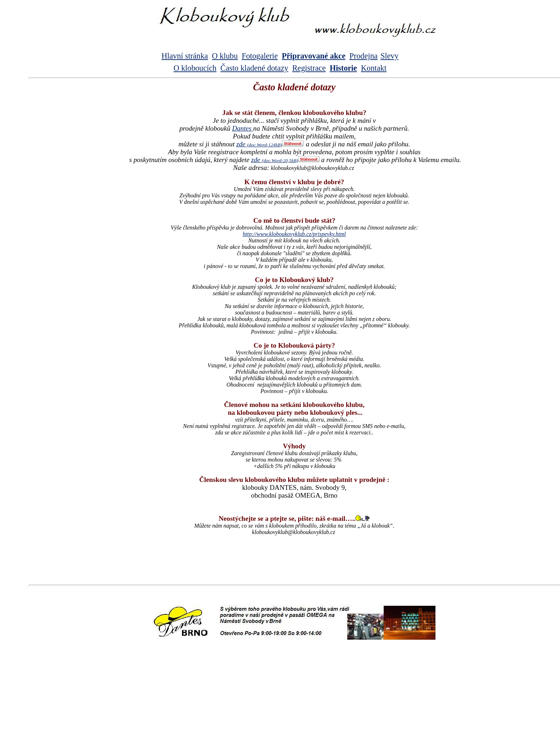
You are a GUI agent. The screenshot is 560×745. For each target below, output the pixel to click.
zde (241, 144)
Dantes (243, 128)
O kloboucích (195, 68)
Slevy (390, 56)
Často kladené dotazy (254, 68)
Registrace (309, 68)
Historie (344, 68)
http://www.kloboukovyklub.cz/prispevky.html (294, 234)
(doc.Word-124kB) (264, 145)
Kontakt (374, 68)
